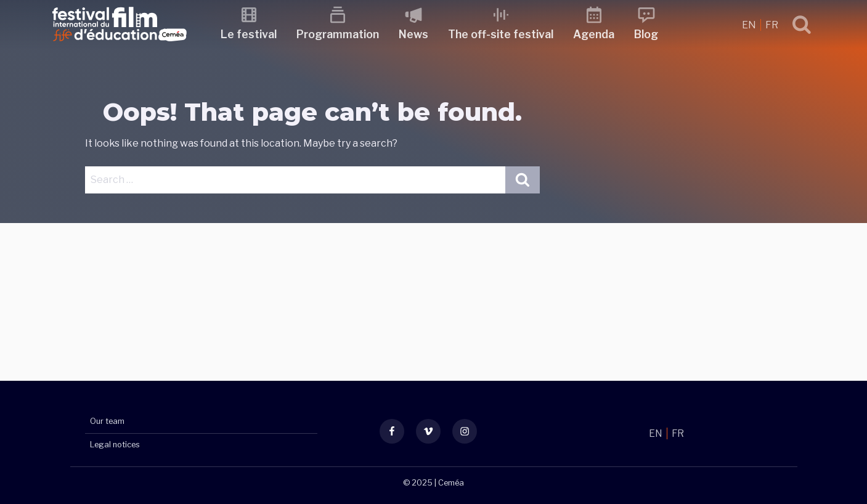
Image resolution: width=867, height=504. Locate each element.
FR (772, 25)
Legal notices (115, 445)
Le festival (253, 34)
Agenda (598, 34)
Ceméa (451, 483)
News (418, 34)
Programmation (342, 34)
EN (750, 25)
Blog (650, 34)
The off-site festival (505, 34)
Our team (107, 422)
